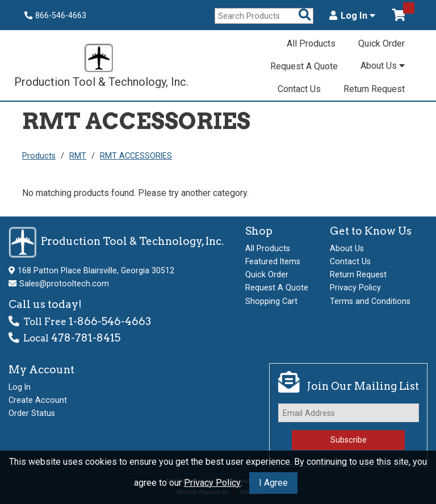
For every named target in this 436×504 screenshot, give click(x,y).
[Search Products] (305, 16)
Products (39, 156)
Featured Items (273, 261)
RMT (78, 156)
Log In (352, 16)
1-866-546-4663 (110, 321)
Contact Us (299, 89)
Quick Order (381, 43)
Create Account (38, 400)
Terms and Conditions (370, 301)
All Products (311, 43)
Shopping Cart (271, 301)
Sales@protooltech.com (64, 284)
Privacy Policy (212, 483)
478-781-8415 (86, 338)
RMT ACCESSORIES (136, 156)
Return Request (374, 89)
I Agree (273, 483)
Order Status (32, 413)
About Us (383, 66)
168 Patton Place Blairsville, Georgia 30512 (96, 270)
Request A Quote (304, 66)
